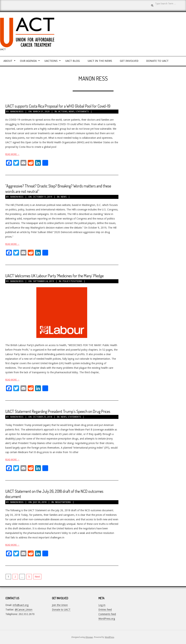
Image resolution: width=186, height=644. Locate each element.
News (72, 112)
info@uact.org (21, 605)
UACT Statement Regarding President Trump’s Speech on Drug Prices (58, 411)
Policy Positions (72, 281)
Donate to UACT (61, 610)
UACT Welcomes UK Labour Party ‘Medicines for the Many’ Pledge (54, 276)
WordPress (109, 637)
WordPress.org (107, 619)
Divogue (89, 637)
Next (37, 577)
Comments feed (107, 614)
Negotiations (63, 502)
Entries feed (105, 610)
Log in (102, 605)
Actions (63, 112)
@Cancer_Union (24, 610)
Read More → (12, 154)
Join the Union (60, 605)
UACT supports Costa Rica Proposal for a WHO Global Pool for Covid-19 (58, 106)
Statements (82, 112)
